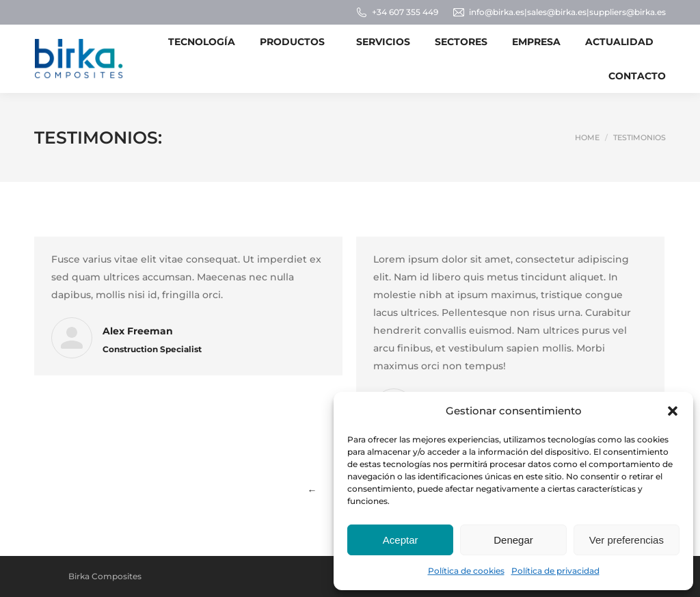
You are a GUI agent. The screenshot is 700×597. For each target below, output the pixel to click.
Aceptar (401, 540)
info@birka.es (497, 12)
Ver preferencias (627, 540)
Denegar (513, 540)
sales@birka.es (557, 12)
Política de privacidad (555, 571)
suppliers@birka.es (628, 12)
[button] (673, 411)
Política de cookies (466, 571)
